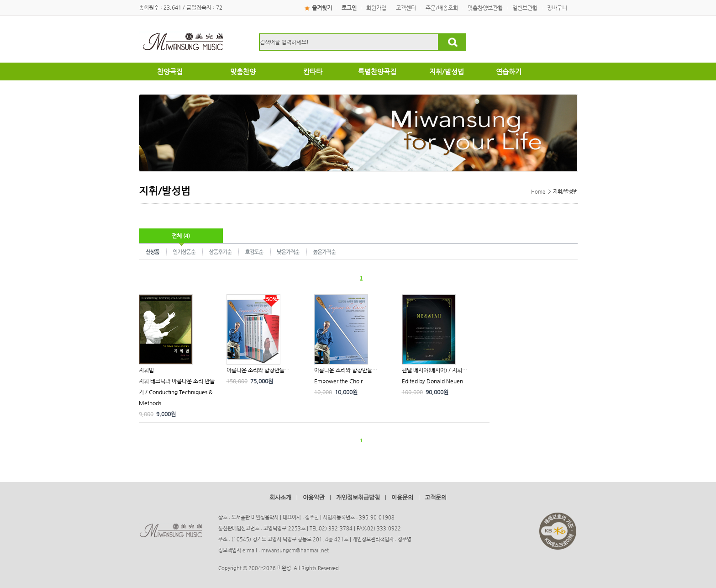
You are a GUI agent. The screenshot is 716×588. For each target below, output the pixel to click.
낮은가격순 (289, 251)
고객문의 (436, 497)
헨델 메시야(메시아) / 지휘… (434, 370)
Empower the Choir (338, 381)
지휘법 (146, 370)
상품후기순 (221, 251)
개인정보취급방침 (358, 497)
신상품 (153, 251)
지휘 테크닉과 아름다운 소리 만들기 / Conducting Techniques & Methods (177, 392)
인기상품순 (185, 251)
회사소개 (280, 497)
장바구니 (557, 8)
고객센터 (406, 8)
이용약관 (314, 497)
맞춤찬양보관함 (485, 8)
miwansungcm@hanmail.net (295, 550)
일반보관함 (525, 8)
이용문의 (402, 497)
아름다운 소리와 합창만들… (258, 370)
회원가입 (376, 8)
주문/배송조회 (442, 8)
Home (538, 192)
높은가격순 (324, 251)
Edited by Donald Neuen (432, 381)
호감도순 (255, 251)
